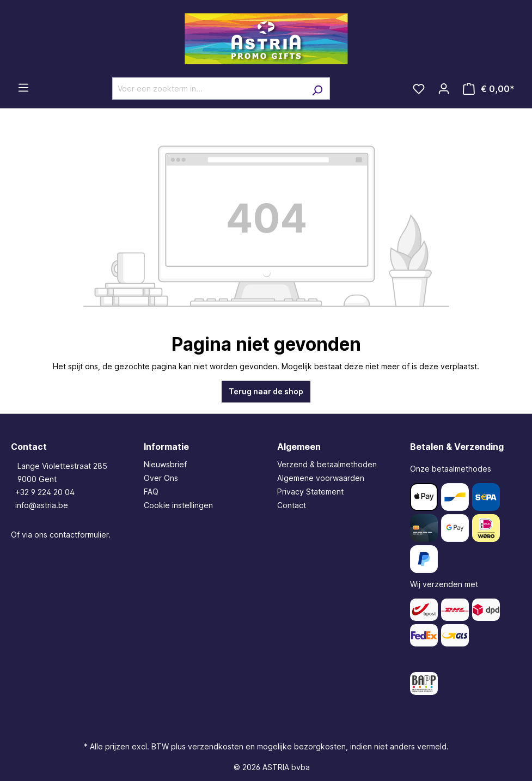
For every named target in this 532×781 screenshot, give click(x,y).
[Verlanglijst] (419, 89)
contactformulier (79, 535)
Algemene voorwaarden (321, 478)
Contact (292, 505)
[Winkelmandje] (489, 89)
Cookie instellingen (178, 505)
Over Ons (161, 478)
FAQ (151, 492)
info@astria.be (42, 505)
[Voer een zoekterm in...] (209, 89)
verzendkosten (216, 746)
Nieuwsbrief (165, 464)
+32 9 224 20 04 (45, 492)
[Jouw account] (444, 89)
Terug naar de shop (266, 391)
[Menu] (23, 88)
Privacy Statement (310, 492)
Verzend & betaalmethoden (327, 464)
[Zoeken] (317, 89)
